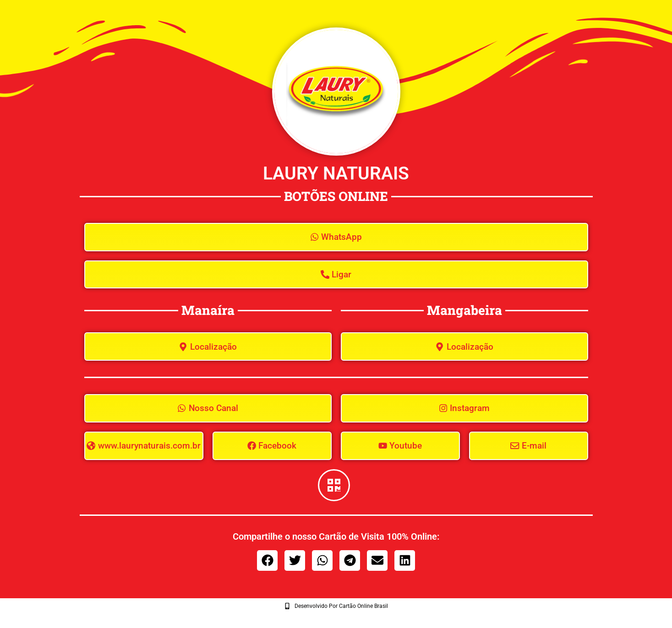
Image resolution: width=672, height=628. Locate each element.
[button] (267, 566)
